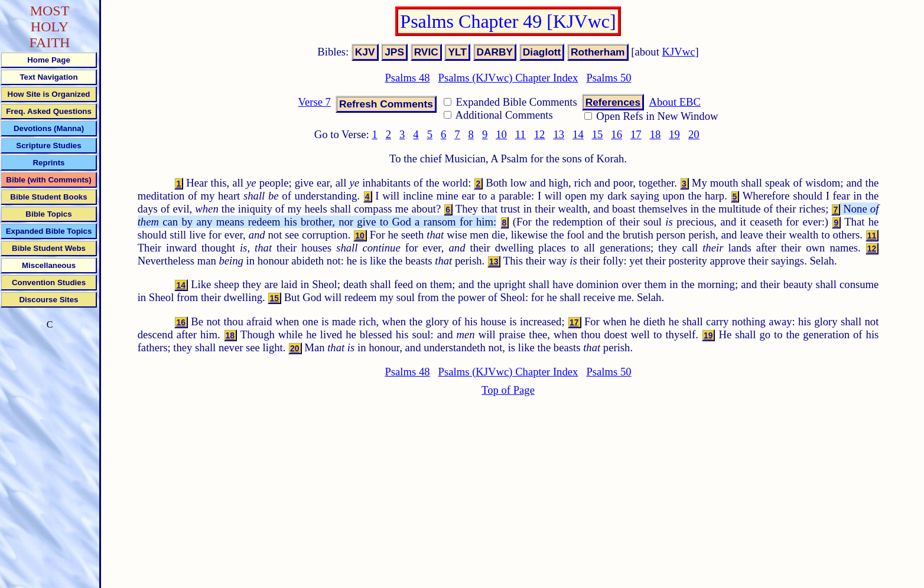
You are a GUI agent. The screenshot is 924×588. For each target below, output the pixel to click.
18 (655, 134)
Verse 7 (314, 102)
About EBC (675, 102)
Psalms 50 (609, 78)
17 (636, 134)
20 (694, 134)
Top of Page (508, 390)
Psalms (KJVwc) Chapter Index (508, 78)
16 (616, 134)
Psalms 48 (407, 78)
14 (578, 134)
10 (501, 134)
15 (598, 134)
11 (520, 134)
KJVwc (679, 52)
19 (674, 134)
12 (540, 134)
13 (559, 134)
